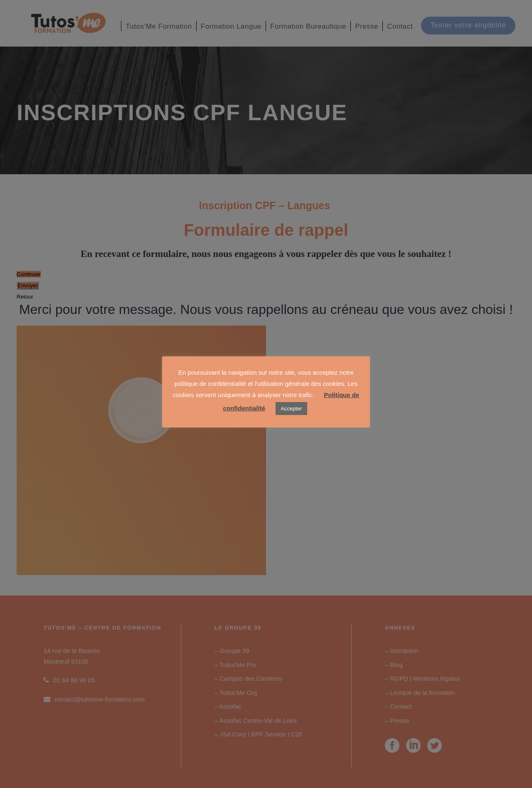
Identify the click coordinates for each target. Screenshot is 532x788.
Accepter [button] (291, 409)
